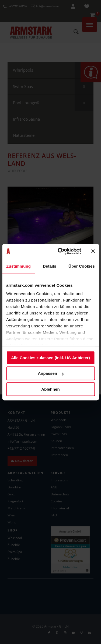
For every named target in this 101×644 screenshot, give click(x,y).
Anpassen (51, 373)
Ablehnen (50, 389)
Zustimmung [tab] (18, 266)
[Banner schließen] (93, 251)
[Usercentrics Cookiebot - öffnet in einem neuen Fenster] (60, 251)
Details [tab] (50, 266)
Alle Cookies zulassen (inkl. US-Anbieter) (50, 358)
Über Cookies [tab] (82, 266)
